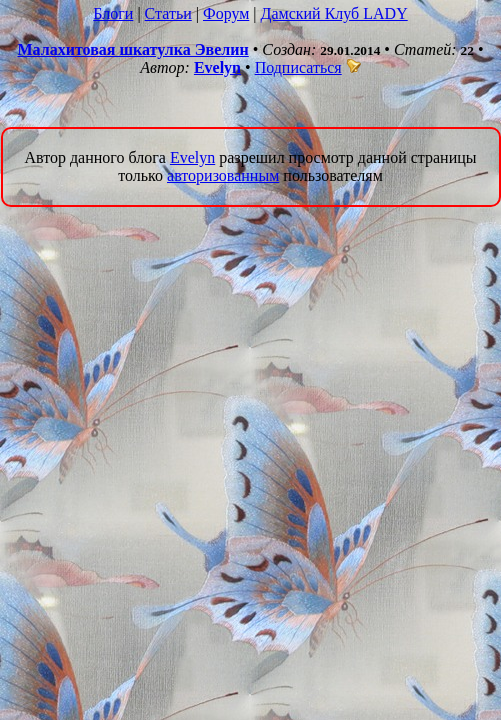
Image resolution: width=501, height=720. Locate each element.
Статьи (168, 13)
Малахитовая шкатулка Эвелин (132, 49)
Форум (226, 13)
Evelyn (217, 67)
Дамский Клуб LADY (334, 13)
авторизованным (223, 175)
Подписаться (308, 67)
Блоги (113, 13)
